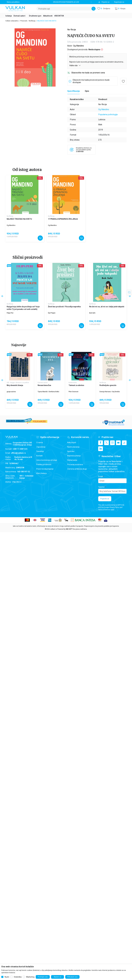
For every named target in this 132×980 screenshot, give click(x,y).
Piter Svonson (73, 392)
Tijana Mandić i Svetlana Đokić (48, 392)
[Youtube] (118, 443)
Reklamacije (72, 460)
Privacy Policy (114, 507)
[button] (120, 9)
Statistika (18, 977)
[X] (106, 443)
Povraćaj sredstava (75, 465)
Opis (87, 91)
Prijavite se (105, 499)
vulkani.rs (54, 529)
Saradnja (40, 451)
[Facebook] (101, 443)
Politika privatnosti (44, 465)
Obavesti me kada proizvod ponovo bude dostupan (91, 81)
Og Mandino (79, 46)
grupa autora (11, 392)
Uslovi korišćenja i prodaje (47, 460)
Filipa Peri (10, 313)
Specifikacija (73, 91)
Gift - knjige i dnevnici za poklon (18, 383)
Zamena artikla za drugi (77, 469)
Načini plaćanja (73, 447)
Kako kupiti (72, 443)
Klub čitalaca (41, 473)
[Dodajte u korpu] (40, 238)
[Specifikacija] (73, 91)
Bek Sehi (92, 313)
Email (100, 477)
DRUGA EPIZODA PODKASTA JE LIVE (66, 2)
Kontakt (40, 456)
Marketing (30, 977)
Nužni (7, 977)
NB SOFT (69, 529)
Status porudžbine (13, 2)
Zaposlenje (41, 447)
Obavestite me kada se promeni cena (88, 73)
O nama (40, 443)
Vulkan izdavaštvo (12, 21)
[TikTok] (124, 443)
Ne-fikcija (32, 21)
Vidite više (75, 65)
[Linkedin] (101, 449)
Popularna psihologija (108, 114)
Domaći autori (43, 383)
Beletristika (73, 383)
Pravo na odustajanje (45, 469)
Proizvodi (24, 21)
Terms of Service (104, 510)
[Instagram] (112, 443)
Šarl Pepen (52, 313)
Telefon (101, 487)
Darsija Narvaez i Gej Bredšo (110, 392)
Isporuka (71, 451)
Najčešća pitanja (74, 456)
